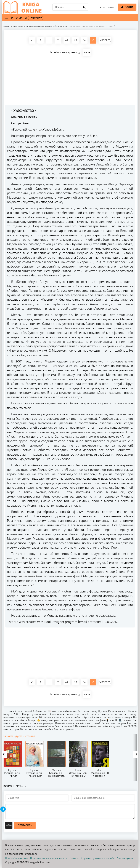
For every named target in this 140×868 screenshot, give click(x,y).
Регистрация (106, 7)
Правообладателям (17, 858)
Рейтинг (74, 858)
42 (67, 40)
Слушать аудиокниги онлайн (98, 858)
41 (58, 40)
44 (84, 40)
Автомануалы (125, 858)
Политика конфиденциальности (49, 858)
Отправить (25, 825)
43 (75, 40)
